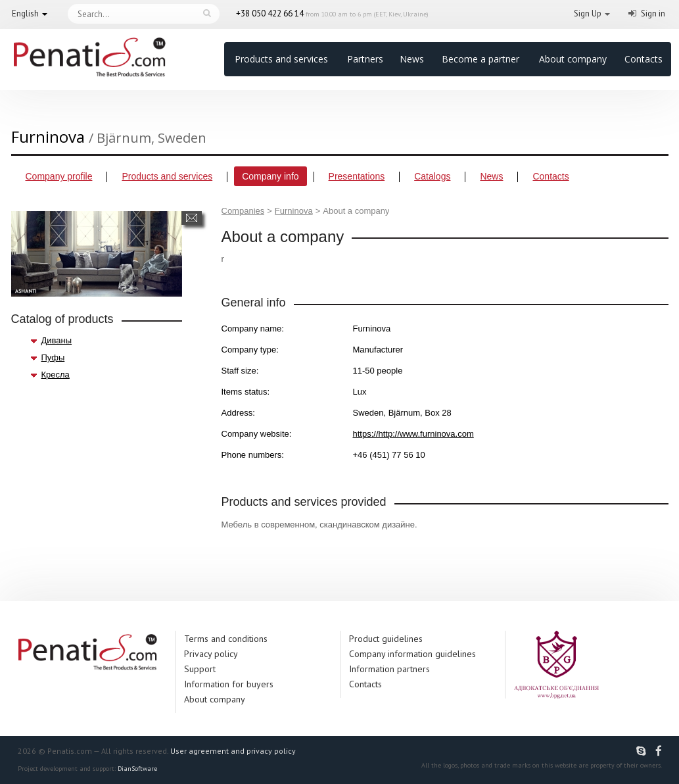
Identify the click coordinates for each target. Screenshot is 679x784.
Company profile (59, 176)
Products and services (281, 59)
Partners (365, 59)
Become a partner (480, 59)
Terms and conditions (226, 639)
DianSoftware (137, 769)
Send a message (192, 218)
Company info (270, 176)
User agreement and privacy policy (233, 751)
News (412, 59)
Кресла (56, 375)
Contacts (644, 59)
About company (573, 59)
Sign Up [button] (588, 13)
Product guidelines (386, 639)
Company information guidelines (412, 654)
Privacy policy (211, 654)
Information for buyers (229, 684)
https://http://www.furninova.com (413, 434)
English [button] (25, 13)
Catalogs (432, 176)
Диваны (57, 340)
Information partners (389, 669)
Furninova (294, 211)
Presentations (357, 176)
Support (200, 669)
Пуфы (53, 357)
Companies (243, 211)
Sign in (653, 13)
